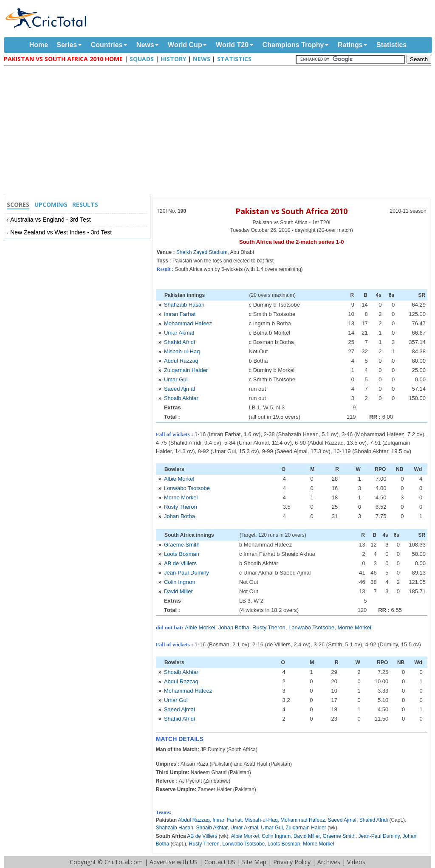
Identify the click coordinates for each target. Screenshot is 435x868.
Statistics (391, 45)
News (145, 45)
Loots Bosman (182, 554)
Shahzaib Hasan (184, 305)
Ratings (350, 45)
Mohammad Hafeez (188, 323)
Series (67, 45)
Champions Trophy (293, 45)
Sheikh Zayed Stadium (202, 252)
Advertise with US (174, 862)
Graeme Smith (182, 545)
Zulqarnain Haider (186, 370)
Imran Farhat (180, 314)
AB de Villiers (180, 563)
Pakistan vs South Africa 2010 (291, 211)
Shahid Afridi (179, 342)
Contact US (220, 862)
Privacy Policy (292, 862)
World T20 (232, 45)
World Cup (185, 45)
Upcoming (51, 204)
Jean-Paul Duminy (186, 573)
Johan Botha (179, 516)
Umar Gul (176, 379)
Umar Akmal (179, 333)
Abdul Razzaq (181, 361)
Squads (142, 59)
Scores (18, 204)
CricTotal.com (124, 862)
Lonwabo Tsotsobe (187, 488)
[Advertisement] (220, 132)
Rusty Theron (181, 507)
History (173, 59)
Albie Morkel (179, 479)
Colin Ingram (180, 582)
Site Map (254, 862)
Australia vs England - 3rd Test (51, 220)
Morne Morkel (181, 497)
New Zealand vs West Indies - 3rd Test (61, 232)
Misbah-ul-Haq (182, 351)
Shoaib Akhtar (181, 398)
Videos (356, 862)
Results (85, 204)
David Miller (178, 591)
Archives (329, 862)
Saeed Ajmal (179, 389)
